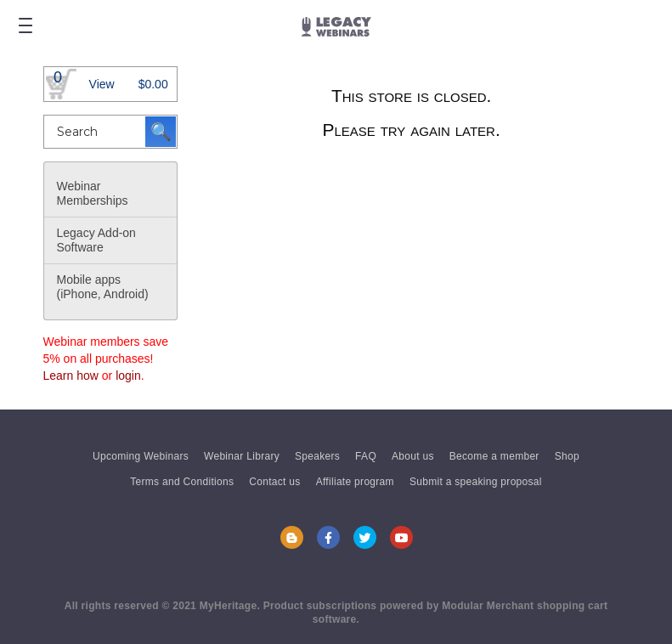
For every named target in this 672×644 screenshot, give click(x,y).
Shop (567, 456)
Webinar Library (242, 456)
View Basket (102, 89)
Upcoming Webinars (141, 456)
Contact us (274, 482)
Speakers (317, 456)
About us (413, 456)
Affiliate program (355, 482)
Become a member (494, 456)
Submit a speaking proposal (476, 482)
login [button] (128, 376)
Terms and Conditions (182, 482)
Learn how (71, 376)
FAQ (366, 456)
